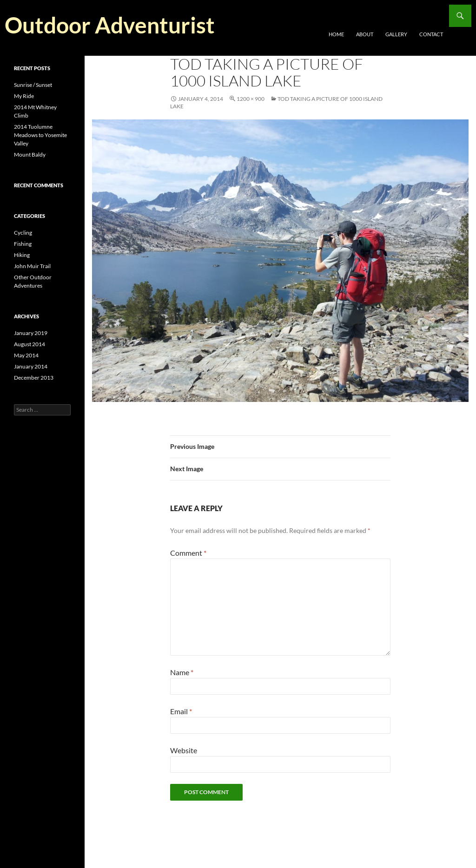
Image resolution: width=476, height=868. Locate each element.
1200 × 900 (251, 99)
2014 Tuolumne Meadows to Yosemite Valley (40, 135)
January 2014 (31, 366)
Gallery (396, 34)
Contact (431, 34)
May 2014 (26, 355)
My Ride (24, 96)
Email (181, 711)
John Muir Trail (32, 266)
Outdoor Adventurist (110, 25)
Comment (188, 553)
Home (336, 34)
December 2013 (34, 378)
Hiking (22, 255)
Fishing (23, 244)
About (365, 34)
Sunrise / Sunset (33, 85)
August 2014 (30, 344)
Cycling (23, 233)
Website (184, 750)
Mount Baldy (30, 155)
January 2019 (31, 333)
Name (182, 672)
